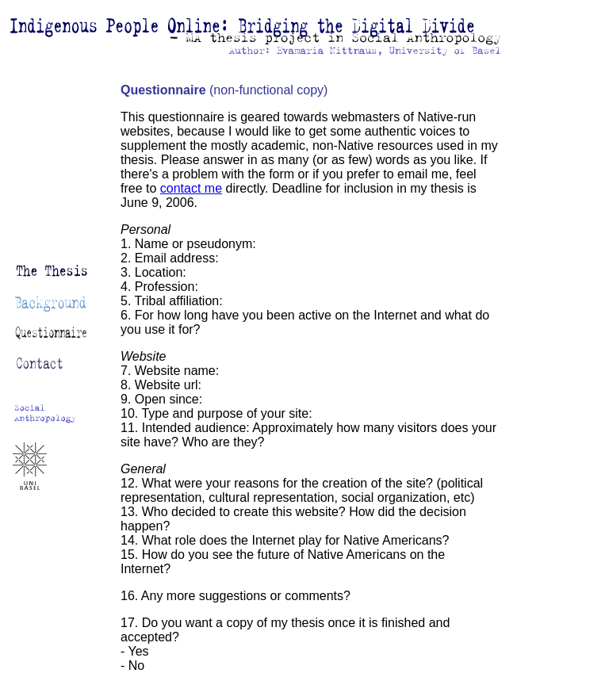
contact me (191, 188)
